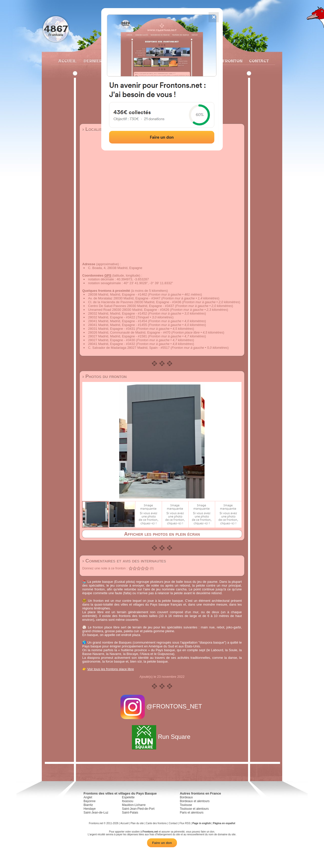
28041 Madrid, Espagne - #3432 (112, 344)
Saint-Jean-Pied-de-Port (138, 809)
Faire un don (162, 843)
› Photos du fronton (104, 376)
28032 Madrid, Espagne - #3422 (112, 317)
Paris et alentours (191, 813)
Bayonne (89, 801)
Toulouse (186, 805)
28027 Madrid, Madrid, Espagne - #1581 (118, 336)
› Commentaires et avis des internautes (124, 561)
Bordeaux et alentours (195, 801)
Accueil (67, 61)
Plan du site (137, 823)
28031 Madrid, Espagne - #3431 (112, 329)
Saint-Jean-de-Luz (96, 813)
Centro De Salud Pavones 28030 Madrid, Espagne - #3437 (131, 306)
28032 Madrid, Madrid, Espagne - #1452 (118, 313)
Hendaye (90, 809)
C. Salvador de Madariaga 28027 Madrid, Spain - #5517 (129, 348)
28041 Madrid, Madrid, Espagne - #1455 (118, 325)
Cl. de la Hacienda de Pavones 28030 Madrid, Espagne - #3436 (135, 302)
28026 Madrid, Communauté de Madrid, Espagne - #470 (129, 332)
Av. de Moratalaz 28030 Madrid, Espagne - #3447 (124, 298)
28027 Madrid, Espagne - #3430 (112, 340)
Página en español (224, 823)
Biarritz (88, 805)
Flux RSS (185, 823)
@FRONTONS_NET (162, 706)
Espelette (128, 797)
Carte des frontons (156, 823)
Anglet (88, 797)
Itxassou (128, 801)
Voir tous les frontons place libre (111, 669)
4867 (56, 28)
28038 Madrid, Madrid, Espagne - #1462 (118, 294)
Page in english (202, 823)
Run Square (162, 737)
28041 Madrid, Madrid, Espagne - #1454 (118, 321)
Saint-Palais (130, 813)
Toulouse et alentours (194, 809)
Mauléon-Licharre (134, 805)
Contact (258, 61)
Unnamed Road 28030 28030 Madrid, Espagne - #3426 (129, 310)
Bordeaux (186, 797)
